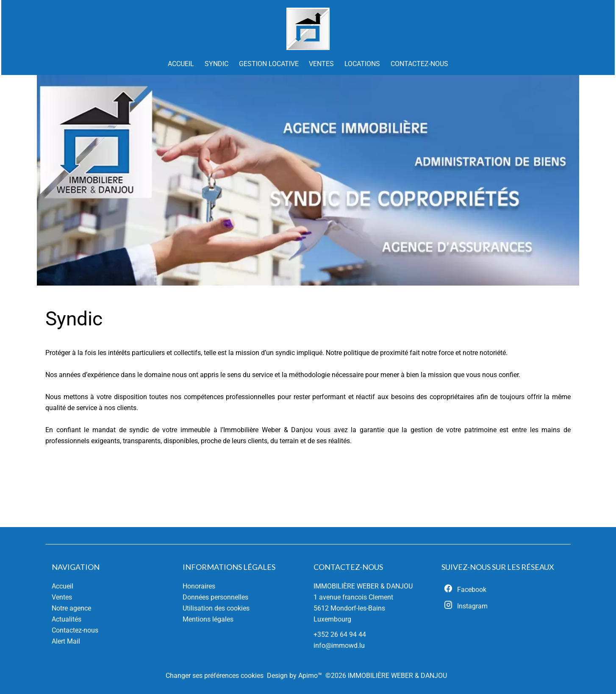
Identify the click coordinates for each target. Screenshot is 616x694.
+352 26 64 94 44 (340, 634)
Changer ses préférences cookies (215, 676)
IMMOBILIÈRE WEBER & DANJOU (363, 586)
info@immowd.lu (339, 645)
